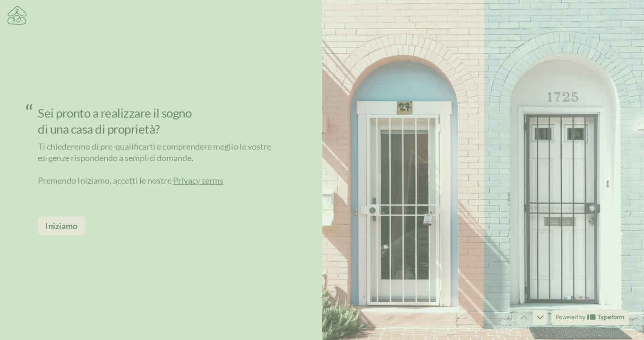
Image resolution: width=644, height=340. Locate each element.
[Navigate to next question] (540, 317)
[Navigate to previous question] (524, 317)
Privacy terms (198, 180)
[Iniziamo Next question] (61, 226)
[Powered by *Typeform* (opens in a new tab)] (590, 317)
